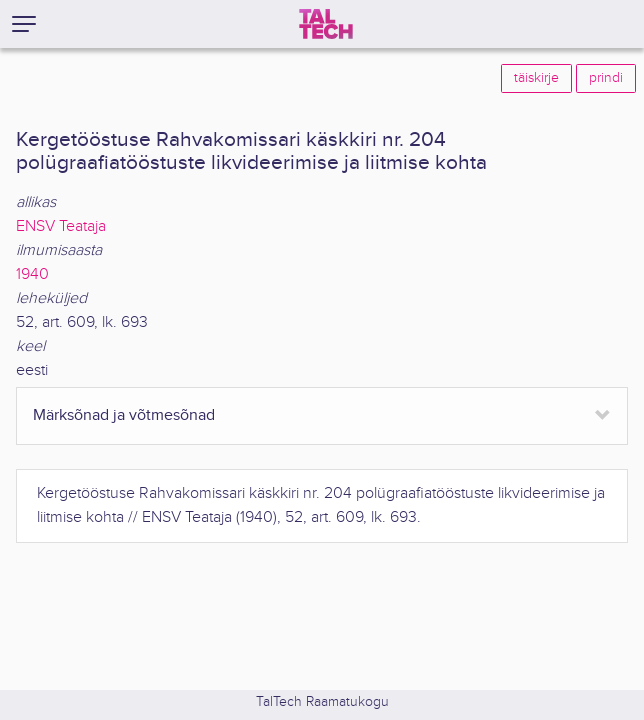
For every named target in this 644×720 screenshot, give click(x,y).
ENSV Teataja (61, 226)
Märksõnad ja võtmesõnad (124, 415)
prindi (606, 78)
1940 (32, 274)
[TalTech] (326, 24)
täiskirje (536, 78)
